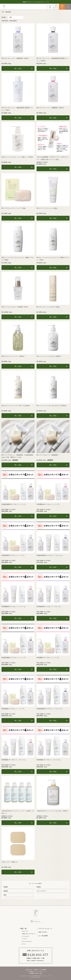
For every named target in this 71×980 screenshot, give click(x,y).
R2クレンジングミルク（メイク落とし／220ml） (18, 157)
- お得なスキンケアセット (28, 934)
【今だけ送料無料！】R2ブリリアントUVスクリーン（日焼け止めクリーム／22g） (53, 158)
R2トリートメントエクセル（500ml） (49, 356)
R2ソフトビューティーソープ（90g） (14, 208)
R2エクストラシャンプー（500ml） (13, 356)
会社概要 (43, 969)
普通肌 (6, 887)
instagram (36, 921)
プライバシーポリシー (39, 971)
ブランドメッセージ (45, 929)
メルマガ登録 (29, 971)
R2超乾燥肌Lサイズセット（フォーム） (50, 709)
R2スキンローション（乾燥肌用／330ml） (16, 58)
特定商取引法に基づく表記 (36, 973)
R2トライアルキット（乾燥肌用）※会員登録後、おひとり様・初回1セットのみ (18, 456)
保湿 (5, 895)
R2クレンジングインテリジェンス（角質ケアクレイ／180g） (53, 259)
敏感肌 (6, 891)
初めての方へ (43, 932)
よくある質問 (43, 936)
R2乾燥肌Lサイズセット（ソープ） (13, 709)
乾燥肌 (39, 887)
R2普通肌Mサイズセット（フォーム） (14, 607)
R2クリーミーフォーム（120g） (47, 208)
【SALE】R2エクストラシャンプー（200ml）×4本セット (18, 812)
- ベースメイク (25, 936)
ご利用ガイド (37, 969)
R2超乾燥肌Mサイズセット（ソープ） (14, 504)
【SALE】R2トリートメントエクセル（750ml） (53, 811)
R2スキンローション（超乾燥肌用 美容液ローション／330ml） (52, 60)
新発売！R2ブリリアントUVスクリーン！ (35, 2)
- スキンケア (25, 931)
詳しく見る (18, 68)
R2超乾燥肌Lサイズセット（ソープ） (14, 658)
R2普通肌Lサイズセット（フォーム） (14, 760)
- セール (23, 944)
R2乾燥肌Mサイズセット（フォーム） (49, 607)
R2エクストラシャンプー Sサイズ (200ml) (16, 406)
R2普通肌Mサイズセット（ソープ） (48, 504)
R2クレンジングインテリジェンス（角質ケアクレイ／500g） (18, 259)
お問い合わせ (29, 969)
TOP (3, 12)
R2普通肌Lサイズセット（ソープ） (48, 658)
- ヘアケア (24, 939)
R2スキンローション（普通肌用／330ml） (51, 108)
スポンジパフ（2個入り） (10, 862)
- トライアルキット (26, 941)
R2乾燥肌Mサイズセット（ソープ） (13, 555)
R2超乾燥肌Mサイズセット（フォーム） (50, 555)
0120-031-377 (36, 955)
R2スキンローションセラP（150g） (49, 307)
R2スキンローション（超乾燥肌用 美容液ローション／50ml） (17, 109)
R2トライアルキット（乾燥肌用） (48, 455)
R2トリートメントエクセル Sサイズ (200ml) (51, 406)
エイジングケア (41, 891)
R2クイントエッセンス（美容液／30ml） (15, 307)
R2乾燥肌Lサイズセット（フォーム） (49, 760)
